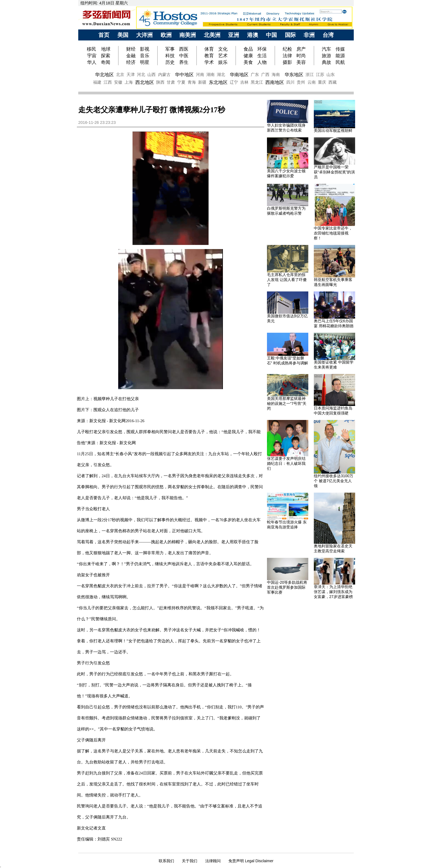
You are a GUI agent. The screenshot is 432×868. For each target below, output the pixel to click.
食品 (248, 49)
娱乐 (223, 62)
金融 (131, 56)
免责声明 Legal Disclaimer (251, 861)
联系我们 (166, 861)
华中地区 (184, 75)
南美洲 (188, 35)
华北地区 (104, 75)
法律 (287, 56)
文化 (223, 49)
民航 (340, 62)
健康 (248, 56)
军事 (170, 49)
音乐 (145, 56)
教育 (209, 56)
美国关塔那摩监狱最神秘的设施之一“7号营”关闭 (287, 403)
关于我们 (190, 861)
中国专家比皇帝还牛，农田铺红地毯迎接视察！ (333, 233)
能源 (340, 56)
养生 (184, 62)
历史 (170, 62)
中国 (271, 35)
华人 (92, 62)
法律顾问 (213, 861)
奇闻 (106, 62)
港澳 (253, 35)
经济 (131, 62)
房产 (301, 49)
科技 (170, 56)
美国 (123, 35)
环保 (262, 49)
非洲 (309, 35)
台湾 (328, 35)
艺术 (223, 56)
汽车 (326, 49)
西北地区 (145, 82)
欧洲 (166, 35)
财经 (131, 49)
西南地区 (275, 82)
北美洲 (212, 35)
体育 (209, 49)
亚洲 (234, 35)
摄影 (287, 62)
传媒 (340, 49)
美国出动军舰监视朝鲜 (333, 130)
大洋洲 (144, 35)
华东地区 (294, 75)
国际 (290, 35)
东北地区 (218, 82)
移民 (92, 49)
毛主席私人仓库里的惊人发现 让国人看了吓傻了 (287, 280)
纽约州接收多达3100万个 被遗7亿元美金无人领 (334, 481)
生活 (262, 56)
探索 (106, 56)
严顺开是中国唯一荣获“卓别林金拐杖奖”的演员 (334, 172)
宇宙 (92, 56)
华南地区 (239, 75)
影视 (145, 49)
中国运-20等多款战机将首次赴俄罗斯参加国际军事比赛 (287, 587)
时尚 (301, 56)
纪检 (287, 49)
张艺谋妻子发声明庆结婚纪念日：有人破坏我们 (286, 463)
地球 (106, 49)
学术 (209, 62)
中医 (184, 56)
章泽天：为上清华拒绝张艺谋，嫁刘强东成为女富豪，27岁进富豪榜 (333, 592)
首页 (104, 35)
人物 (262, 62)
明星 (145, 62)
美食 (248, 62)
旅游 (326, 56)
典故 (326, 62)
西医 (184, 49)
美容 (301, 62)
